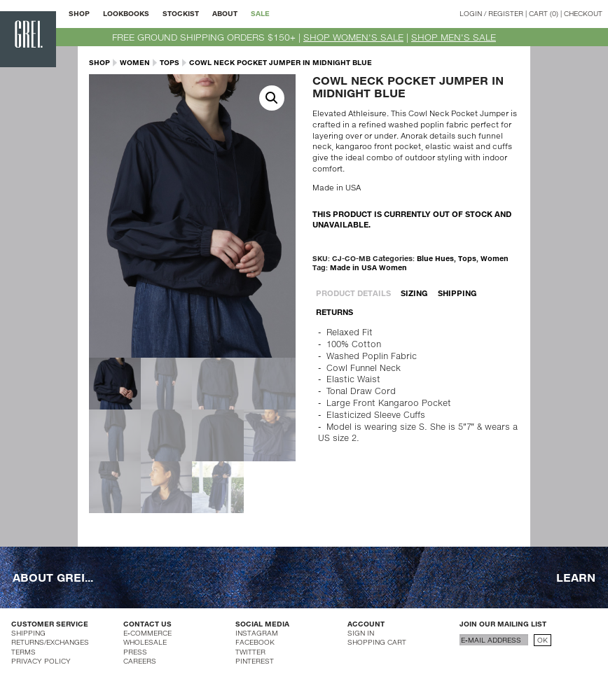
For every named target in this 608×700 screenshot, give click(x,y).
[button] (272, 98)
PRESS (135, 652)
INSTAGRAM (257, 633)
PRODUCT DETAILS (353, 293)
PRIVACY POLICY (41, 661)
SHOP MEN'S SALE (454, 37)
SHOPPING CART (377, 642)
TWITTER (250, 652)
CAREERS (140, 661)
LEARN (576, 576)
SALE (260, 13)
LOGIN (471, 13)
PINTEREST (255, 661)
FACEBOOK (255, 642)
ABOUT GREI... (53, 576)
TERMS (23, 652)
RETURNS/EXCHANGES (50, 642)
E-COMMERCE (147, 633)
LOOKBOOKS (126, 13)
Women (135, 62)
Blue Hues (435, 258)
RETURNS (334, 312)
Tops (170, 62)
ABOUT (225, 13)
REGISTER (506, 13)
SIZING (414, 293)
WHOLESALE (145, 642)
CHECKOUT (583, 13)
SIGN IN (361, 633)
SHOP (79, 13)
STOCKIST (181, 13)
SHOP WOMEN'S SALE (353, 37)
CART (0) (544, 13)
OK (543, 640)
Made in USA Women (368, 267)
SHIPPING (457, 293)
